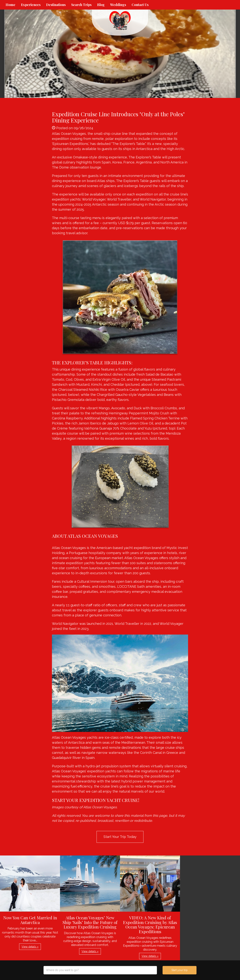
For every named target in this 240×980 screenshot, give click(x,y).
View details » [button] (30, 947)
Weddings (118, 5)
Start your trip (180, 970)
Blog (101, 5)
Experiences (31, 5)
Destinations (56, 5)
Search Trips (81, 5)
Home (10, 5)
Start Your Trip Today (120, 837)
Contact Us (140, 5)
